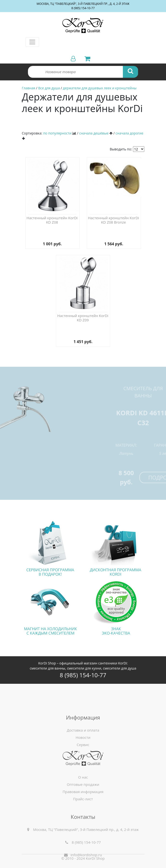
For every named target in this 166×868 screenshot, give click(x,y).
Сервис (83, 773)
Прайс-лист (83, 818)
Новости (83, 766)
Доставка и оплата (83, 758)
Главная (29, 88)
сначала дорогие (129, 133)
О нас (83, 797)
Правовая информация (83, 811)
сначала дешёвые (94, 133)
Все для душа (49, 88)
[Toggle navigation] (32, 42)
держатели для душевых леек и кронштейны (100, 88)
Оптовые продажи (83, 804)
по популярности (57, 133)
